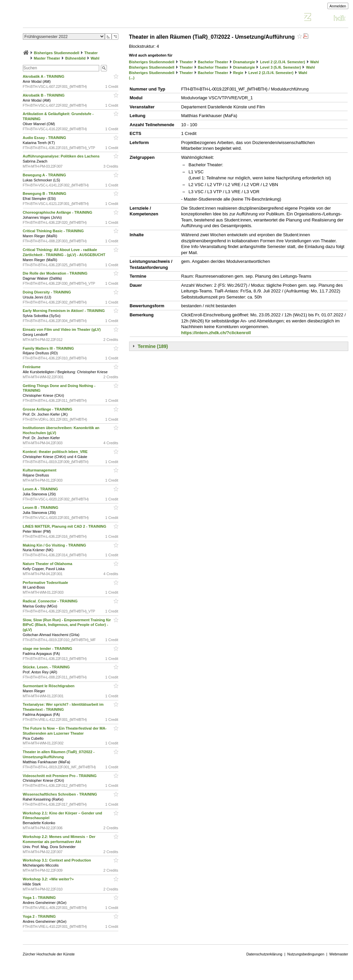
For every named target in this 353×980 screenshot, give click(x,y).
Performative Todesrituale (46, 583)
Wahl (95, 58)
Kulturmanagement (40, 470)
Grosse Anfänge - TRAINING (48, 409)
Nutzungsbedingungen (306, 954)
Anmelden (338, 6)
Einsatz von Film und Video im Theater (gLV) (62, 329)
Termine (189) (153, 346)
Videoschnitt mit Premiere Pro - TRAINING (60, 776)
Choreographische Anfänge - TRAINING (58, 212)
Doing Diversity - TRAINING (48, 292)
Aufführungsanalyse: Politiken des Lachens (62, 156)
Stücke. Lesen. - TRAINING (47, 667)
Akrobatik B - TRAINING (44, 95)
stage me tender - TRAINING (48, 649)
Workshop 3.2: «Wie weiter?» (49, 879)
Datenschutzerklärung (264, 954)
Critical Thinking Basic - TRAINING (54, 231)
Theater (91, 53)
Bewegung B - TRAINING (45, 194)
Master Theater (47, 58)
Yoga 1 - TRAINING (40, 898)
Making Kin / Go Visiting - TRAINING (55, 545)
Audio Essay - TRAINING (45, 138)
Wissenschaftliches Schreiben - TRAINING (61, 794)
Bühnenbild (75, 58)
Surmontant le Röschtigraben (49, 686)
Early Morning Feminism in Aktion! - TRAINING (64, 311)
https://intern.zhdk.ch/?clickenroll (216, 333)
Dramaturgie (244, 62)
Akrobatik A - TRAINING (44, 76)
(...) (132, 78)
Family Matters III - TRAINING (49, 348)
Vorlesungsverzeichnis (72, 18)
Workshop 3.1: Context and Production (57, 860)
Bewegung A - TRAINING (45, 175)
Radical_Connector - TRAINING (51, 601)
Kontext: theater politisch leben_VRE (56, 452)
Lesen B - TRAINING (41, 508)
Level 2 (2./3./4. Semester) (283, 62)
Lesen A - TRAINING (41, 489)
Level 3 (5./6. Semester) (281, 67)
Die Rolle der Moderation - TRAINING (56, 273)
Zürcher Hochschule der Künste (49, 954)
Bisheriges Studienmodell (57, 53)
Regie (238, 73)
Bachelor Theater (213, 62)
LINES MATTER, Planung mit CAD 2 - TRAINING (65, 526)
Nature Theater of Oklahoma (48, 564)
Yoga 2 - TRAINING (40, 916)
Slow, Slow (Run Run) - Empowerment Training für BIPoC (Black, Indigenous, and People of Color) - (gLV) (67, 625)
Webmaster (339, 954)
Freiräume (32, 367)
